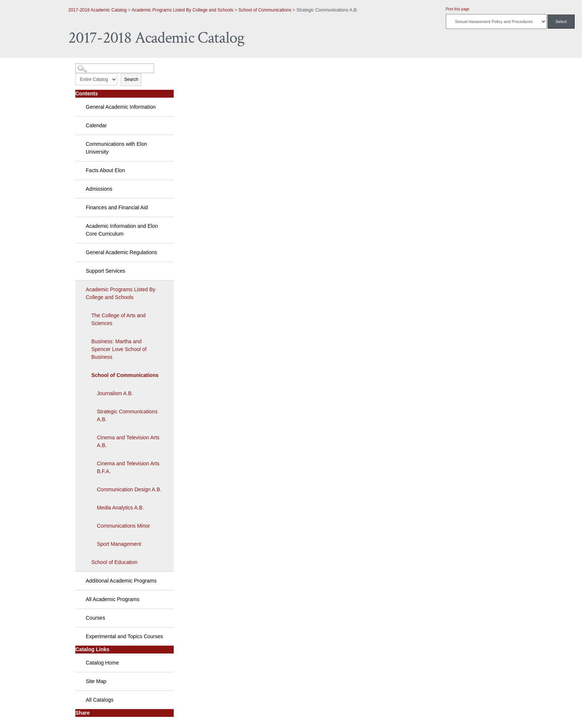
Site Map (96, 681)
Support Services (106, 271)
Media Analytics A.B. (120, 508)
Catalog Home (102, 663)
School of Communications (265, 10)
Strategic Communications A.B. (127, 415)
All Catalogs (100, 700)
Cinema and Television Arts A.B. (128, 441)
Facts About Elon (105, 170)
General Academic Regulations (121, 252)
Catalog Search (89, 65)
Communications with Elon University (116, 148)
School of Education (115, 562)
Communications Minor (123, 526)
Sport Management (119, 544)
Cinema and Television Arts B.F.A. (128, 467)
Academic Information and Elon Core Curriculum (122, 230)
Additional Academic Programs (121, 581)
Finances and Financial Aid (117, 207)
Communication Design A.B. (129, 489)
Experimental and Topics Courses (124, 636)
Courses (95, 618)
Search (131, 79)
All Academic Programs (113, 599)
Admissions (99, 189)
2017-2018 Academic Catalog (97, 10)
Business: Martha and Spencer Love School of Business (119, 349)
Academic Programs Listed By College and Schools (182, 10)
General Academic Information (121, 107)
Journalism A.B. (115, 393)
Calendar (96, 125)
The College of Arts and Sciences (118, 319)
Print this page (458, 9)
